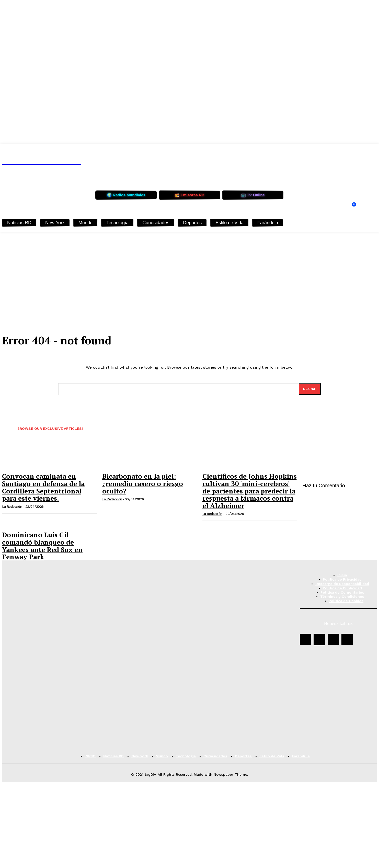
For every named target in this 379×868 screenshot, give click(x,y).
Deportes (192, 223)
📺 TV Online (253, 195)
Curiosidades (156, 223)
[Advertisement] (190, 270)
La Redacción (12, 507)
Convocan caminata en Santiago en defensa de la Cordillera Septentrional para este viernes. (43, 488)
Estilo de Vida (229, 223)
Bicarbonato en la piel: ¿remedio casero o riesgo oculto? (143, 484)
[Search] (309, 389)
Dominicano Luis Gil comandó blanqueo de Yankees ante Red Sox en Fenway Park (42, 546)
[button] (366, 208)
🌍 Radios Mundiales (126, 195)
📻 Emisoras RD (189, 195)
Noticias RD (19, 223)
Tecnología (117, 223)
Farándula (268, 223)
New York (55, 223)
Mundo (85, 223)
